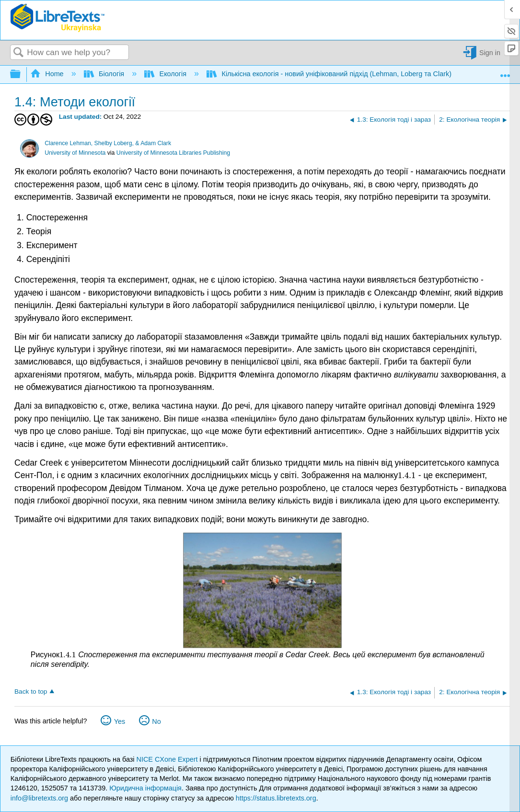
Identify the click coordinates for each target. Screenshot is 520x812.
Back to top (31, 692)
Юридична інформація (145, 788)
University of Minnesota (75, 153)
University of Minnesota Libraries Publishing (173, 153)
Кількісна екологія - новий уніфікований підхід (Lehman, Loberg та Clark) (330, 74)
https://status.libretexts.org (276, 798)
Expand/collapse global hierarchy (22, 74)
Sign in (490, 53)
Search (19, 53)
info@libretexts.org (39, 798)
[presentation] (407, 475)
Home (48, 74)
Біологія (105, 74)
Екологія (166, 74)
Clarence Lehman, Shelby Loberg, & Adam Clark (108, 143)
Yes (120, 721)
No (156, 721)
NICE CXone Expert (168, 759)
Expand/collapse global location (505, 72)
